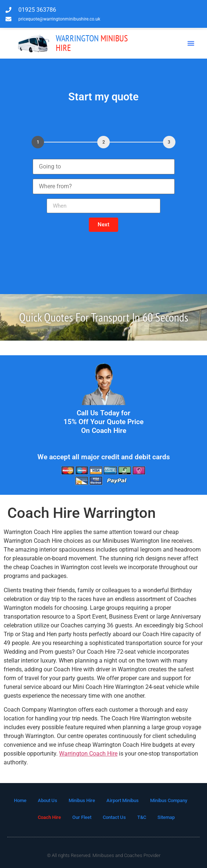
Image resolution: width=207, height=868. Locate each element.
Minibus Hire (82, 800)
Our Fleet (82, 817)
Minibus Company (169, 800)
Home (20, 800)
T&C (142, 817)
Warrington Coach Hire (88, 754)
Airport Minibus (123, 800)
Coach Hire (49, 817)
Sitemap (166, 817)
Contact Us (114, 817)
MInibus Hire (92, 43)
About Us (48, 800)
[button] (191, 43)
